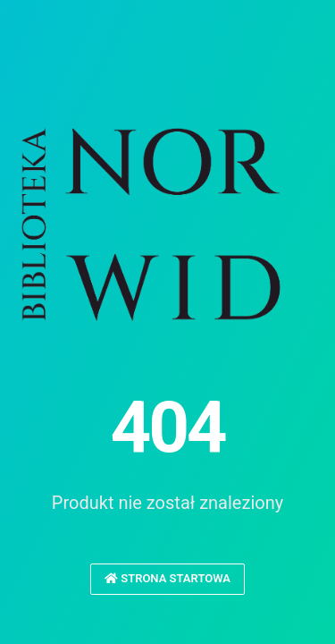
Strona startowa (167, 578)
